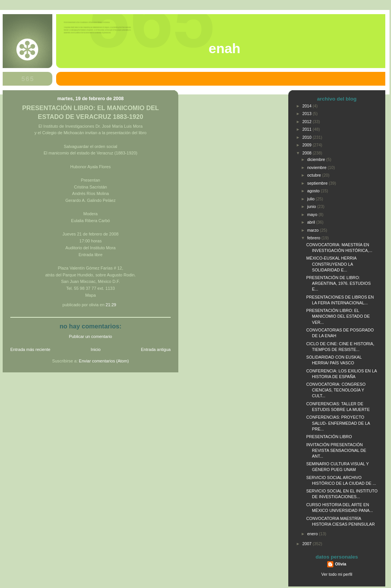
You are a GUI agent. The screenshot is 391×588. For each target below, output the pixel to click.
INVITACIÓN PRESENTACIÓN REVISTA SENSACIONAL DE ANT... (336, 450)
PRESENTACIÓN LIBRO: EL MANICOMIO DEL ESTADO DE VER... (338, 316)
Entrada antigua (156, 349)
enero (313, 534)
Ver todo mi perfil (337, 574)
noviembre (317, 167)
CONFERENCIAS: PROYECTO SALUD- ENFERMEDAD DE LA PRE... (338, 423)
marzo (314, 230)
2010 (308, 137)
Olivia (340, 564)
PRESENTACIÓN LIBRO (329, 437)
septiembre (318, 183)
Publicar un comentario (91, 336)
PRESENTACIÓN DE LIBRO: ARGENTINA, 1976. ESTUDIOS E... (338, 283)
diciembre (317, 159)
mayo (313, 214)
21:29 (111, 305)
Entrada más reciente (30, 349)
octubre (315, 175)
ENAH (224, 49)
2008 (308, 153)
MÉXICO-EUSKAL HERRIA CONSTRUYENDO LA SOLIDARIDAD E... (331, 264)
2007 (308, 544)
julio (312, 199)
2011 (308, 129)
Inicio (96, 349)
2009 (308, 145)
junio (312, 206)
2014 (308, 106)
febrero (314, 238)
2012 (308, 122)
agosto (314, 191)
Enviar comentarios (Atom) (104, 361)
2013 (308, 114)
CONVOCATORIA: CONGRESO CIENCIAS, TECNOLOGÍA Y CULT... (336, 390)
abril (312, 222)
